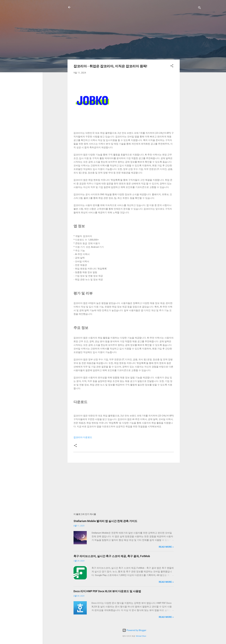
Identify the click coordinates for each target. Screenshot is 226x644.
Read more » (166, 547)
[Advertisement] (192, 60)
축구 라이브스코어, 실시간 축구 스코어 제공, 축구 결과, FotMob (112, 556)
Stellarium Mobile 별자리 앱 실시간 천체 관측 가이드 (105, 521)
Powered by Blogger (134, 630)
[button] (172, 66)
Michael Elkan (141, 636)
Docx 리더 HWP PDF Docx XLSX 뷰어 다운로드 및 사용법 (107, 591)
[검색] (200, 8)
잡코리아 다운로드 (83, 437)
